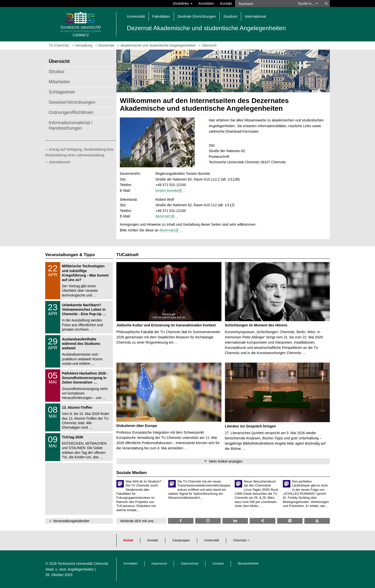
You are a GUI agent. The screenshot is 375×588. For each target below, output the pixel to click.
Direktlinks (183, 3)
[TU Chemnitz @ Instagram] (208, 521)
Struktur (57, 72)
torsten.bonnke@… (170, 191)
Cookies (218, 564)
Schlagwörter (62, 92)
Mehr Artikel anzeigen (226, 461)
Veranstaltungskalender (71, 521)
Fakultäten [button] (161, 16)
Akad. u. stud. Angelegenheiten (70, 569)
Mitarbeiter (59, 82)
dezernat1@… (167, 216)
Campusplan (181, 540)
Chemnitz (240, 540)
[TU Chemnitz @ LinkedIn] (235, 521)
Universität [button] (136, 16)
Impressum (159, 564)
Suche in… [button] (308, 3)
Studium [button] (230, 16)
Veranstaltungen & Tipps (70, 255)
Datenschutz (190, 564)
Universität (212, 540)
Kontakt (226, 3)
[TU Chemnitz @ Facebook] (181, 521)
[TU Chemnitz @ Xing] (262, 521)
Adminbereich (60, 162)
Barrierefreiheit (248, 564)
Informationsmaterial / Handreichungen (71, 125)
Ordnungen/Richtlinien (71, 112)
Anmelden (206, 3)
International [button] (255, 16)
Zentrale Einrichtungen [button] (197, 16)
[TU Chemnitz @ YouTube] (317, 521)
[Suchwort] (264, 3)
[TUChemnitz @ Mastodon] (290, 521)
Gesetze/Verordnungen (72, 102)
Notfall (128, 540)
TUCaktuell (127, 255)
